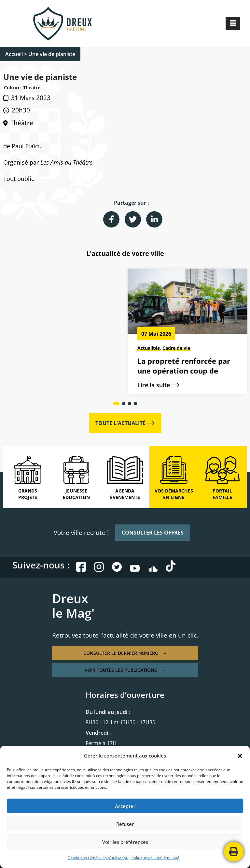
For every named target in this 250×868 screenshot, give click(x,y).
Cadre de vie (51, 348)
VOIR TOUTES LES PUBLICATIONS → (125, 670)
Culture (171, 348)
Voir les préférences (125, 842)
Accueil (14, 54)
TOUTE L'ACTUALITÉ (125, 423)
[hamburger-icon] (233, 23)
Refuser (125, 824)
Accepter (125, 806)
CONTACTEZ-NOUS (201, 857)
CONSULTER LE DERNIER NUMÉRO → (125, 653)
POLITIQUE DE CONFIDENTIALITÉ (110, 857)
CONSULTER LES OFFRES (153, 533)
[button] (240, 756)
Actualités (24, 348)
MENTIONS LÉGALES (51, 857)
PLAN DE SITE (162, 857)
